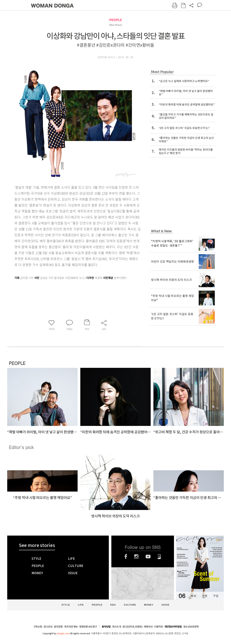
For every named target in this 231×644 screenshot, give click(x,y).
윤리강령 (58, 627)
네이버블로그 (159, 557)
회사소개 (117, 627)
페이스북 (126, 557)
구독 (204, 596)
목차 (193, 596)
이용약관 (158, 627)
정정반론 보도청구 (88, 627)
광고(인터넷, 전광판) (132, 627)
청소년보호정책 (191, 627)
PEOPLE (116, 20)
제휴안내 (148, 627)
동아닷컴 (106, 627)
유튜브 (148, 557)
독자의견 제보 (71, 627)
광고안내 (48, 627)
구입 (216, 596)
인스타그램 (136, 557)
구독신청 (38, 627)
